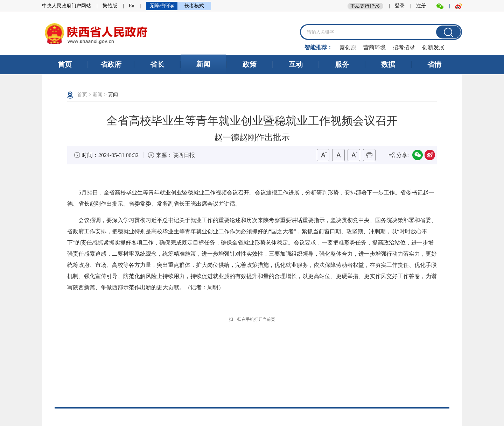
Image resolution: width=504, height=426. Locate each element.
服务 (342, 64)
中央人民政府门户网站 (66, 6)
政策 (250, 64)
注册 (421, 6)
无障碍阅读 (162, 6)
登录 (400, 6)
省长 (157, 64)
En (132, 6)
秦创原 (348, 47)
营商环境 (374, 47)
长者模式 (194, 6)
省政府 (111, 64)
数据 (388, 64)
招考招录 (404, 47)
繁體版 (110, 6)
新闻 (203, 64)
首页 (65, 64)
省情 (434, 64)
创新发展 (433, 47)
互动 (296, 64)
